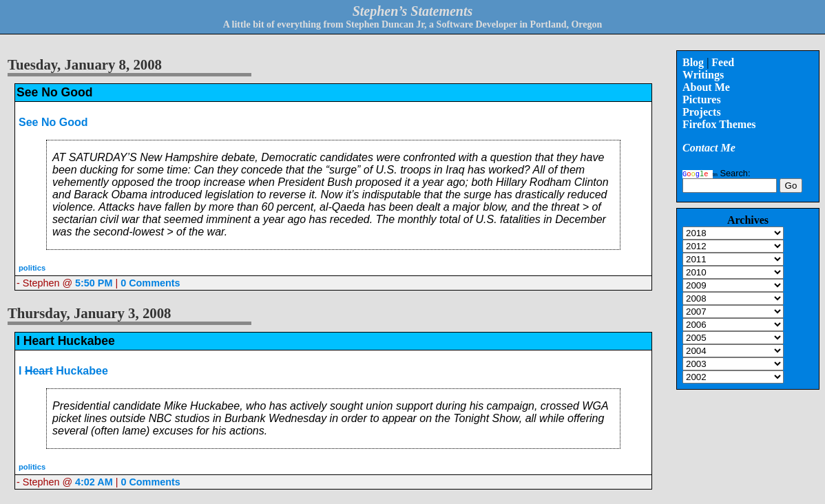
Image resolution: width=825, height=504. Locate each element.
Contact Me (709, 148)
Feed (723, 62)
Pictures (702, 99)
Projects (702, 112)
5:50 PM (94, 283)
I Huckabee (63, 371)
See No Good (53, 122)
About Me (706, 87)
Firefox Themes (719, 124)
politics (32, 268)
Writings (703, 75)
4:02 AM (94, 482)
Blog (693, 62)
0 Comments (150, 283)
